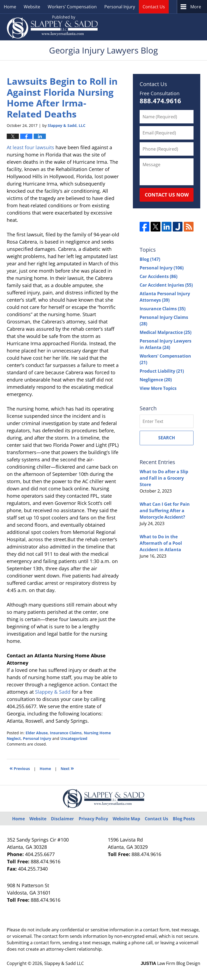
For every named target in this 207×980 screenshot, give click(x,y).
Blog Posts (184, 819)
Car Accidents (158, 276)
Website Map (126, 819)
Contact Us (154, 7)
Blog (150, 259)
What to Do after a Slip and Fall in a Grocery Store (164, 478)
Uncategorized (74, 738)
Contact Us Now (167, 195)
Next (67, 768)
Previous (20, 768)
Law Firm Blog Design (170, 963)
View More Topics (158, 388)
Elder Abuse (37, 733)
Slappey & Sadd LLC (64, 963)
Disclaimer (62, 819)
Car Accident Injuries (166, 285)
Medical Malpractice (165, 332)
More (196, 7)
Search (167, 438)
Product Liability (162, 371)
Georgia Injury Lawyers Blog (52, 27)
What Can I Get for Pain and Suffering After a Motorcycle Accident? (165, 511)
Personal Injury (120, 7)
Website (32, 7)
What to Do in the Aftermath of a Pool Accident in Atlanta (161, 543)
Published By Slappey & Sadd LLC (152, 27)
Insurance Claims (66, 733)
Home (10, 7)
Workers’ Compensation (72, 7)
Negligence (156, 380)
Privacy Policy (93, 819)
